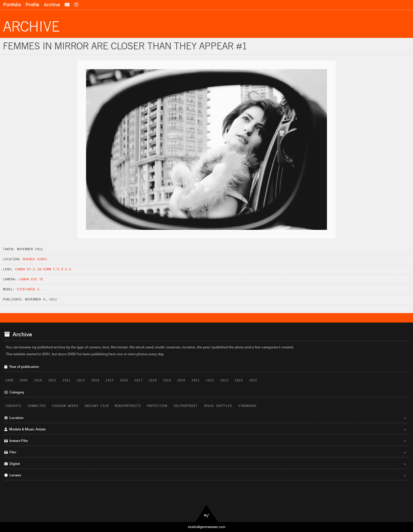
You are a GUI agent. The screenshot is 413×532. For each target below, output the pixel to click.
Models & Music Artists (205, 429)
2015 (110, 380)
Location (205, 418)
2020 (181, 380)
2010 (38, 380)
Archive (52, 5)
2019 (167, 380)
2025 (253, 380)
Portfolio (12, 5)
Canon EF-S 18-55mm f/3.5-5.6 (43, 269)
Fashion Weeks (65, 406)
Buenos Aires (35, 259)
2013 (81, 380)
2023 (224, 380)
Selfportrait (186, 406)
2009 (24, 380)
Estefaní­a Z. (29, 289)
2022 (210, 380)
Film (205, 452)
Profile (32, 5)
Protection (157, 406)
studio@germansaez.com (207, 527)
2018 (153, 380)
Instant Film (96, 406)
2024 (239, 380)
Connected (37, 406)
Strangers (247, 406)
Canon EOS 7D (31, 279)
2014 (95, 380)
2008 (9, 380)
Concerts (13, 406)
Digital (205, 464)
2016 (124, 380)
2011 (52, 380)
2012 (67, 380)
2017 (138, 380)
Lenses (205, 475)
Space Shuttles (218, 406)
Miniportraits (128, 406)
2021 (196, 380)
